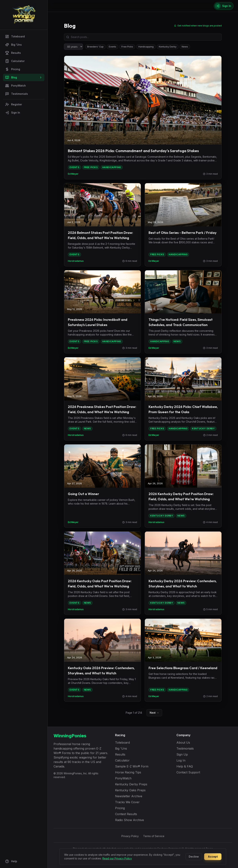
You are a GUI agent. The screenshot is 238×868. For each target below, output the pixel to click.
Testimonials (17, 94)
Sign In (13, 113)
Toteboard (15, 36)
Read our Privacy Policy (117, 858)
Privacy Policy (130, 836)
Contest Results (126, 814)
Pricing (13, 69)
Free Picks (127, 47)
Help (11, 861)
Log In (181, 760)
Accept (213, 857)
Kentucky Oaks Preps (130, 790)
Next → (154, 713)
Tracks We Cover (127, 802)
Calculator (15, 61)
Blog (24, 77)
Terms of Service (154, 836)
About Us (183, 743)
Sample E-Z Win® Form (132, 766)
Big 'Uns (13, 45)
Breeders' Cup (95, 47)
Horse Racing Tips (128, 772)
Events (112, 47)
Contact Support (188, 772)
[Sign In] (224, 6)
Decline (194, 857)
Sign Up (182, 754)
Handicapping (146, 47)
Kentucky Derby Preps (131, 784)
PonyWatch (16, 86)
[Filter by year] (73, 47)
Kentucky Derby (168, 47)
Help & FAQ (185, 766)
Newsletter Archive (129, 796)
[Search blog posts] (143, 37)
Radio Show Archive (130, 820)
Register (14, 104)
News (185, 47)
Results (13, 53)
